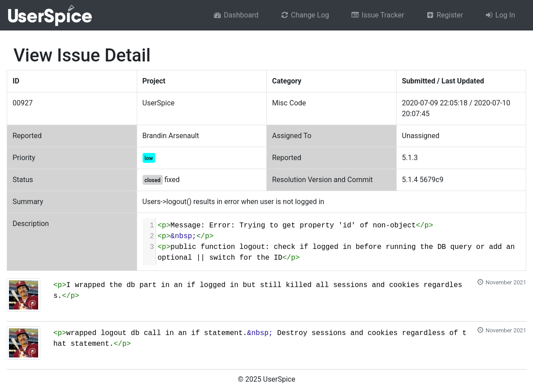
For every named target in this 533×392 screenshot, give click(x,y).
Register (444, 15)
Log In (500, 15)
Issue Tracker (377, 15)
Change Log (305, 15)
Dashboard (236, 15)
